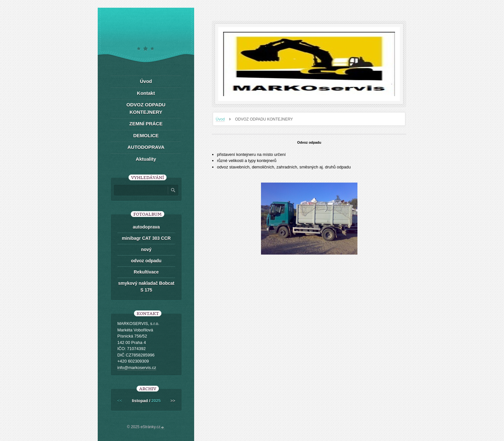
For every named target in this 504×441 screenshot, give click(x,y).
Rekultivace (146, 272)
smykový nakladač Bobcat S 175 (146, 287)
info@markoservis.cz (137, 368)
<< (120, 401)
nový (146, 249)
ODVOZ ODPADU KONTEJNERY (146, 108)
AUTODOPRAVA (146, 147)
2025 (156, 401)
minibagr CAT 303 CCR (146, 238)
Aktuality (146, 159)
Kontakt (146, 93)
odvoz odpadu (146, 261)
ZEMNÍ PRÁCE (146, 124)
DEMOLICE (146, 135)
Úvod (220, 119)
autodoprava (146, 227)
